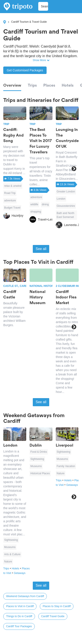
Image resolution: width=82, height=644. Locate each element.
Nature (8, 562)
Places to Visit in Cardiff (20, 606)
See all (41, 249)
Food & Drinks (39, 452)
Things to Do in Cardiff (19, 616)
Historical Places (40, 473)
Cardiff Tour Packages (19, 626)
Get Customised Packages (25, 70)
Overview (12, 85)
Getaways (20, 573)
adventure (10, 200)
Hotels (68, 85)
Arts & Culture (12, 554)
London (61, 199)
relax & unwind (13, 186)
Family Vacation (66, 466)
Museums (10, 547)
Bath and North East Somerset (65, 215)
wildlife (34, 204)
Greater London (66, 192)
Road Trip (10, 193)
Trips (32, 85)
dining (45, 204)
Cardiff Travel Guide (53, 616)
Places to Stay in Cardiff (57, 606)
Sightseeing (11, 540)
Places (49, 85)
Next (74, 169)
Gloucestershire (66, 206)
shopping (36, 212)
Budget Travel (12, 208)
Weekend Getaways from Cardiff (25, 596)
